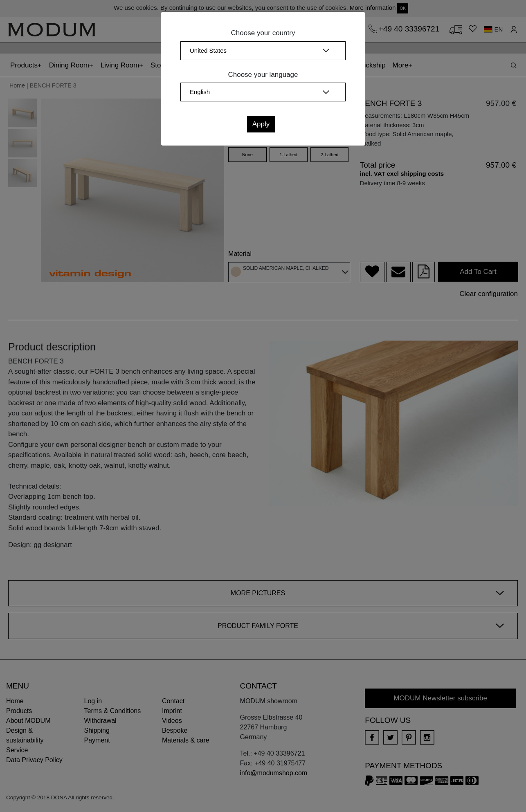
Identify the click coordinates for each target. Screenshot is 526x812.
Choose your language (263, 75)
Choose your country (263, 33)
